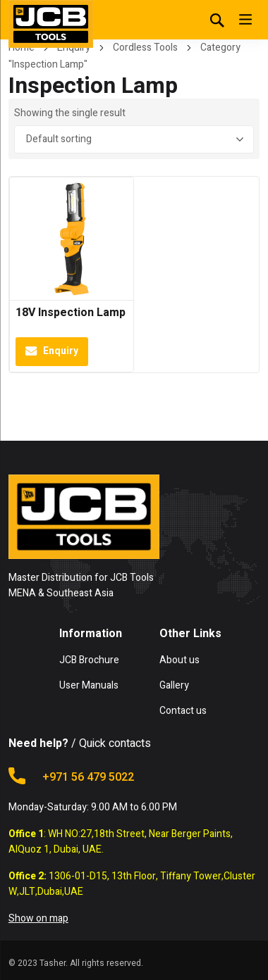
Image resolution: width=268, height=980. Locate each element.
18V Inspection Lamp (71, 313)
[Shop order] (134, 139)
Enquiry (74, 48)
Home (22, 48)
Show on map (38, 918)
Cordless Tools (145, 48)
